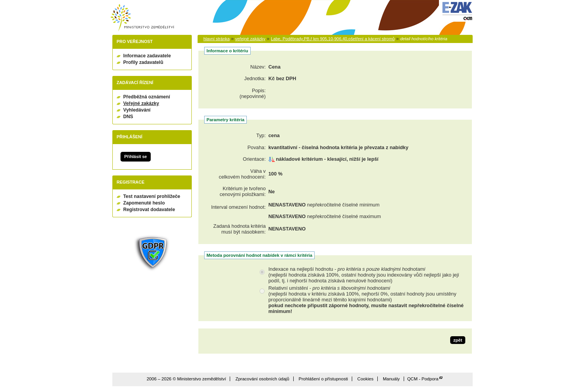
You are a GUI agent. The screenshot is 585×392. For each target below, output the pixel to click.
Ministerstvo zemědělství (142, 18)
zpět (458, 340)
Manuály (391, 379)
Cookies (365, 379)
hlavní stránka (217, 39)
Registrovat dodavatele (149, 210)
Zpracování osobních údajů (262, 379)
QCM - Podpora (423, 379)
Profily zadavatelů (143, 62)
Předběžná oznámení (147, 97)
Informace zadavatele (147, 56)
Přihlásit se (136, 156)
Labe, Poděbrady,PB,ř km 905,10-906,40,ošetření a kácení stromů (333, 39)
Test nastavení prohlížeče (152, 196)
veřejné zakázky (250, 39)
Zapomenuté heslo (144, 203)
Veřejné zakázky (141, 103)
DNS (128, 117)
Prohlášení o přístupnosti (323, 379)
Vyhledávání (137, 110)
